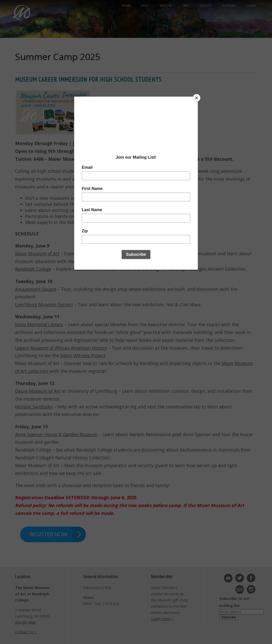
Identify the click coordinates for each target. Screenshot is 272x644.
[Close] (197, 98)
